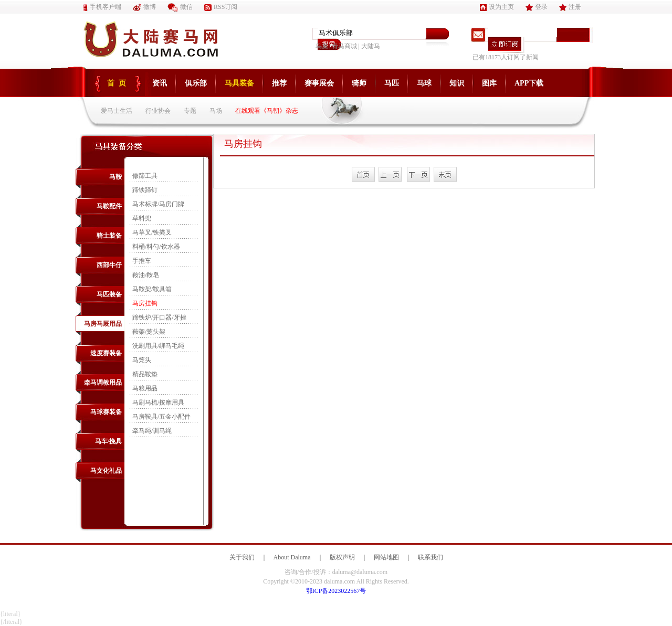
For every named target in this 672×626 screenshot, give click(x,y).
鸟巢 (322, 46)
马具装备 (239, 83)
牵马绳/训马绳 (152, 431)
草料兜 (142, 218)
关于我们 (242, 557)
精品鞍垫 (145, 374)
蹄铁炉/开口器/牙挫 (159, 317)
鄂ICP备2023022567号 (336, 591)
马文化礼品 (106, 471)
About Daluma (292, 557)
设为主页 (497, 7)
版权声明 (342, 557)
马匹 (392, 83)
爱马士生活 (117, 111)
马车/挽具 (108, 441)
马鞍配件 (109, 206)
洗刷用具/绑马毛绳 (158, 346)
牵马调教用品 (103, 383)
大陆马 (371, 46)
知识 (457, 83)
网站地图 (386, 557)
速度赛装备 (106, 353)
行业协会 (158, 111)
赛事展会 (319, 83)
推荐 (279, 83)
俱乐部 (196, 83)
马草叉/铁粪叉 (152, 232)
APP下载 (529, 83)
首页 (119, 83)
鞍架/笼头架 (149, 332)
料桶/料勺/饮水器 (156, 247)
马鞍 (115, 177)
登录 (537, 7)
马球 (424, 83)
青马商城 (344, 46)
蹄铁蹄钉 (145, 190)
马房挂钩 (145, 303)
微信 (180, 7)
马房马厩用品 (103, 324)
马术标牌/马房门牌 (158, 204)
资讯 (160, 83)
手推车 (142, 261)
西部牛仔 (109, 265)
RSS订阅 (221, 7)
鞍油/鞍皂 (146, 275)
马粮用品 (145, 388)
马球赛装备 (106, 412)
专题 (190, 111)
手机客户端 (102, 7)
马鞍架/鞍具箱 (152, 289)
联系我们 (430, 557)
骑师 (359, 83)
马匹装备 (109, 294)
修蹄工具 (145, 176)
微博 (144, 7)
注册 (570, 7)
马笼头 (142, 360)
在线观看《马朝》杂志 (267, 111)
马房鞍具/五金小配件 (161, 417)
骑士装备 (109, 236)
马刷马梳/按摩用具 (158, 402)
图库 (489, 83)
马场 (216, 111)
